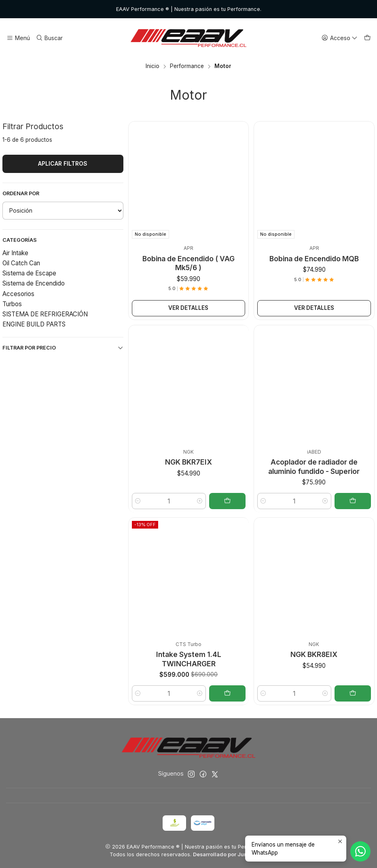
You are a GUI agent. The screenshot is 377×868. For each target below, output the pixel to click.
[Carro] (367, 38)
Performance (187, 66)
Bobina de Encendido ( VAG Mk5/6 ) (188, 263)
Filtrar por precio (63, 348)
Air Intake (15, 253)
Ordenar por (21, 193)
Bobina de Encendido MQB (314, 259)
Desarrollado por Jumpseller (230, 854)
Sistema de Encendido (34, 283)
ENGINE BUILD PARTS (34, 324)
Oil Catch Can (21, 263)
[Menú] (18, 38)
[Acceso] (340, 38)
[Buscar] (49, 38)
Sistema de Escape (29, 273)
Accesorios (18, 294)
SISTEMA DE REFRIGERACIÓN (45, 314)
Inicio (152, 66)
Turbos (12, 304)
